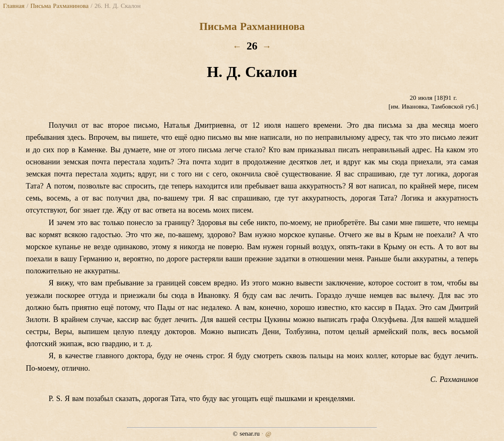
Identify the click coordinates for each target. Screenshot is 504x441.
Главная (14, 6)
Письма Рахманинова (60, 6)
